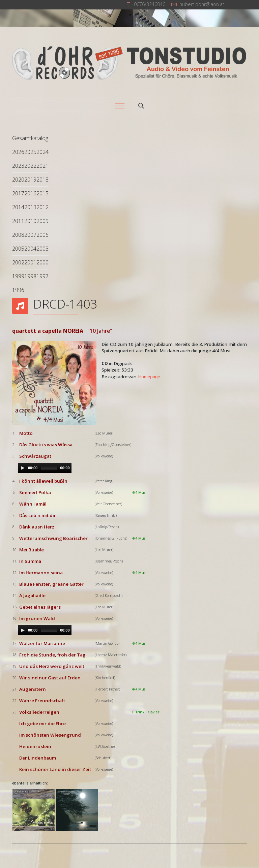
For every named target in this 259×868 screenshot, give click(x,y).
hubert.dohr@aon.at (202, 4)
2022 (30, 166)
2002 (18, 262)
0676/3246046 (150, 4)
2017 (18, 193)
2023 (18, 166)
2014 (18, 207)
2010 (30, 221)
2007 (30, 235)
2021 (42, 166)
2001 (30, 262)
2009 (42, 221)
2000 (42, 262)
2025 (30, 152)
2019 (30, 180)
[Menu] (120, 106)
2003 (42, 249)
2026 (18, 152)
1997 (42, 276)
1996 (18, 290)
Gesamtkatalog (30, 138)
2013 (30, 207)
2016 (30, 193)
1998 (30, 276)
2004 (30, 249)
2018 (42, 180)
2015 (42, 193)
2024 (42, 152)
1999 (18, 276)
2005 (18, 249)
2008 (18, 235)
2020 (18, 180)
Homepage (149, 377)
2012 (42, 207)
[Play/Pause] (23, 468)
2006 (42, 235)
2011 (18, 221)
